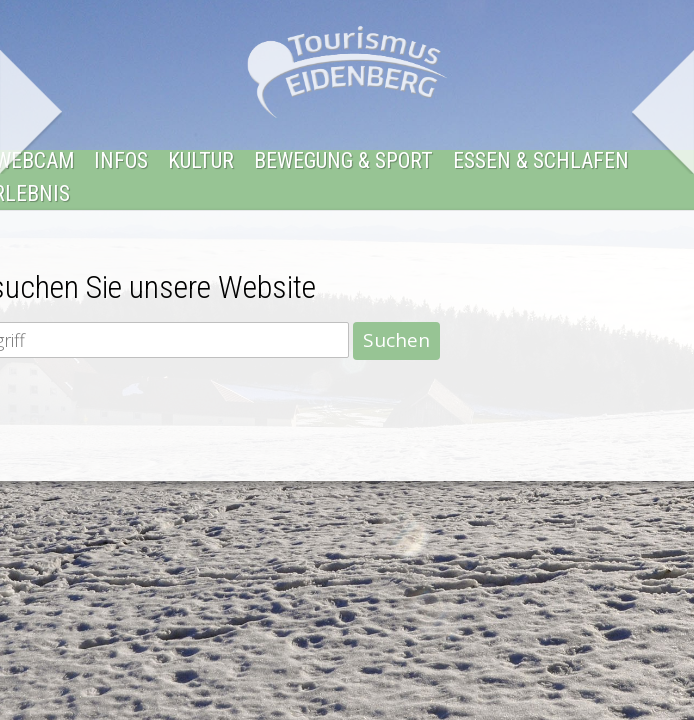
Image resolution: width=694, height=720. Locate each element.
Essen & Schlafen (541, 161)
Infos (121, 161)
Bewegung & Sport (343, 161)
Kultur (201, 161)
